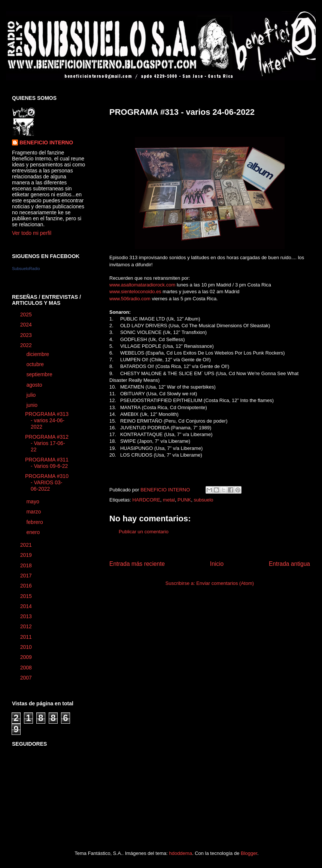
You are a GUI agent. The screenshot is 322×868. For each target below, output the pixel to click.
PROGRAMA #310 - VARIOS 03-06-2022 (47, 482)
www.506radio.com (130, 299)
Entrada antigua (289, 564)
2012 (27, 626)
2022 (27, 345)
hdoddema (180, 853)
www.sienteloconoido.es (135, 292)
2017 (27, 576)
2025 (27, 315)
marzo (34, 512)
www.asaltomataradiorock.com (142, 285)
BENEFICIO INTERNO (46, 142)
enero (34, 532)
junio (32, 405)
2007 (27, 678)
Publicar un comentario (144, 532)
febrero (35, 522)
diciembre (38, 354)
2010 (27, 647)
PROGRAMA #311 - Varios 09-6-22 (47, 463)
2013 (27, 616)
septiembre (40, 374)
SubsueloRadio (26, 269)
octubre (36, 364)
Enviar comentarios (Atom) (225, 583)
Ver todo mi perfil (32, 233)
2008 (27, 668)
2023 (27, 335)
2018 (27, 565)
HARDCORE (146, 500)
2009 (27, 657)
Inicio (217, 564)
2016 (27, 586)
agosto (35, 385)
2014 (27, 606)
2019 (27, 555)
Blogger (249, 853)
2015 (27, 596)
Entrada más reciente (137, 564)
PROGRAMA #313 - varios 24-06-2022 (47, 420)
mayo (33, 502)
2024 (27, 325)
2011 (27, 637)
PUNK (184, 500)
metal (169, 500)
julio (32, 395)
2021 (27, 545)
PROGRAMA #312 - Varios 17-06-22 (47, 443)
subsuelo (203, 500)
